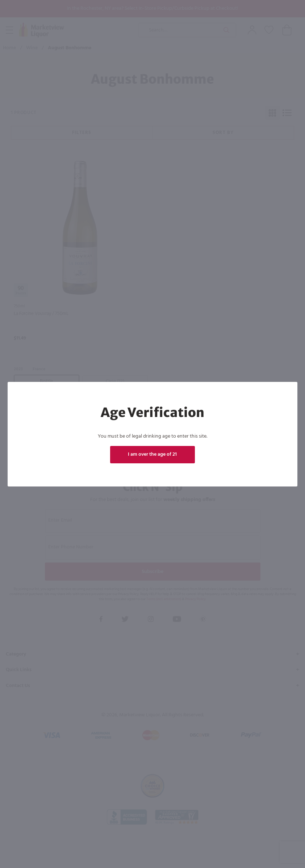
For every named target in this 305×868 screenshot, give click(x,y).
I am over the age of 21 (152, 454)
